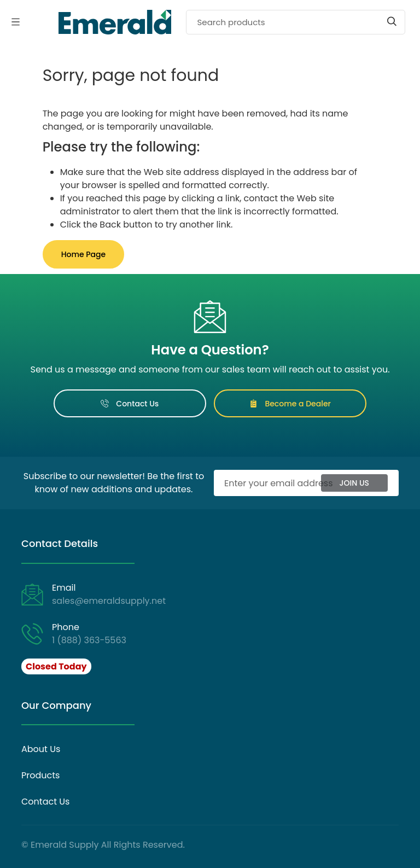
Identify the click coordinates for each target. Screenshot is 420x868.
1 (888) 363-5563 (89, 640)
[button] (57, 667)
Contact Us (130, 404)
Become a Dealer (290, 404)
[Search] (296, 22)
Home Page (84, 254)
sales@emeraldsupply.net (109, 601)
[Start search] (392, 21)
